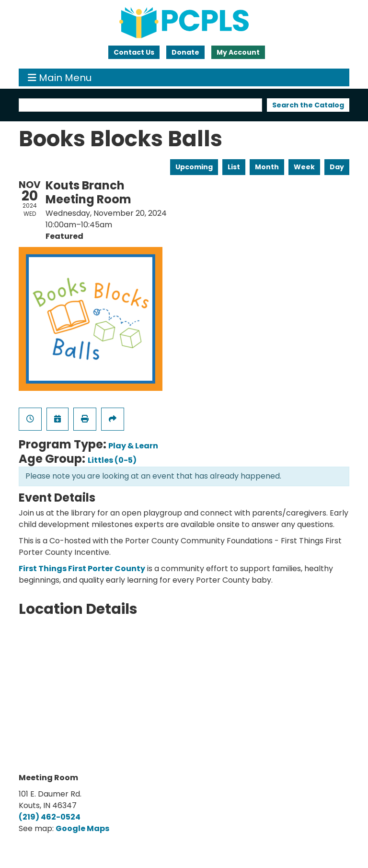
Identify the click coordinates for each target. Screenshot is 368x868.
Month (267, 167)
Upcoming (194, 167)
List (234, 167)
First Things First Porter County (82, 569)
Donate (185, 52)
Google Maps (82, 828)
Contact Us (134, 52)
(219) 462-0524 (50, 817)
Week (304, 167)
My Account (238, 52)
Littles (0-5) (112, 460)
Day (337, 167)
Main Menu (60, 77)
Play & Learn (133, 446)
